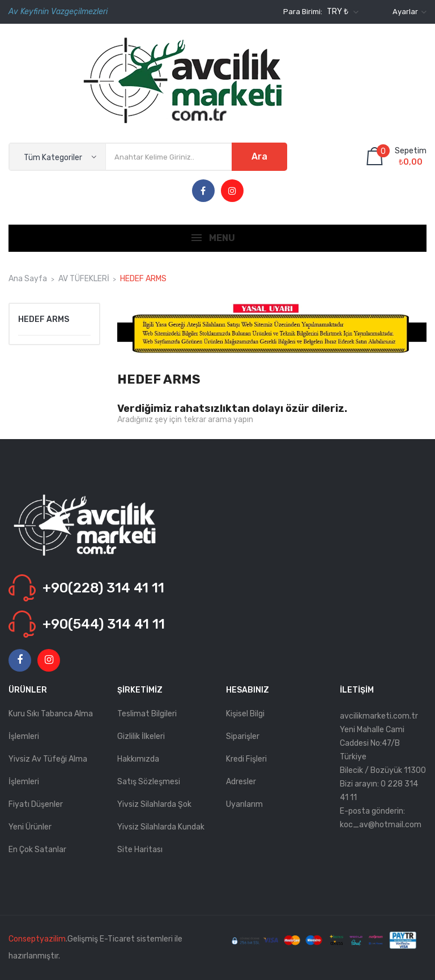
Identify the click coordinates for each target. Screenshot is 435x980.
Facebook (203, 191)
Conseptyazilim (37, 939)
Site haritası (140, 850)
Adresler (241, 782)
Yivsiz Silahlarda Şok (154, 804)
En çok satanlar (37, 850)
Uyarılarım (244, 804)
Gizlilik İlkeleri (141, 736)
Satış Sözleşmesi (149, 782)
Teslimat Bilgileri (147, 714)
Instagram (232, 191)
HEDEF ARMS (44, 319)
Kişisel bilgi (245, 714)
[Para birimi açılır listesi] (341, 12)
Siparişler (243, 736)
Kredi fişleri (246, 759)
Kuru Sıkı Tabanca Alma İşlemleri (51, 725)
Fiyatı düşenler (36, 804)
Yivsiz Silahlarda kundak (161, 827)
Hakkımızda (138, 759)
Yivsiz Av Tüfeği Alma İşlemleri (48, 770)
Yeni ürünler (30, 827)
